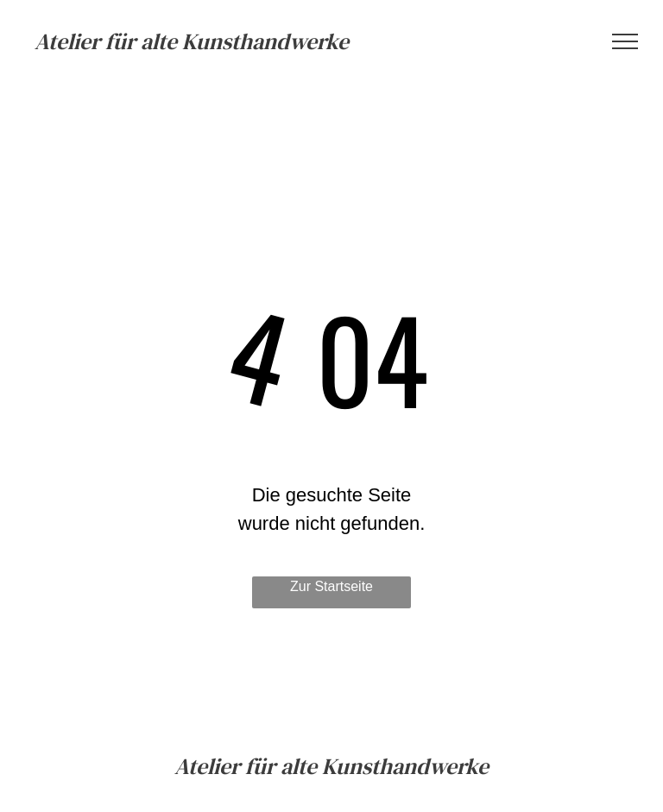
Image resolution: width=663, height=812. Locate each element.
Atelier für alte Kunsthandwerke (192, 41)
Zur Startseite (331, 586)
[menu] (625, 41)
